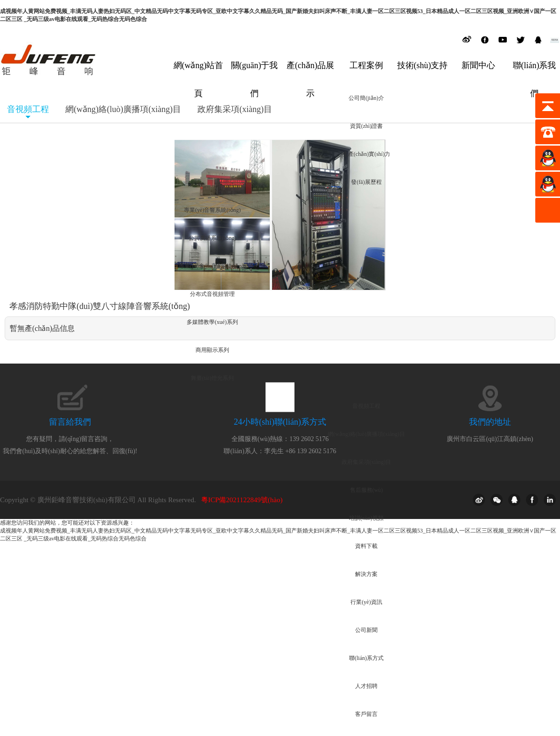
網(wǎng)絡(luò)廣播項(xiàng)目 (123, 109)
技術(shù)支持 (423, 65)
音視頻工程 (28, 109)
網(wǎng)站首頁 (199, 72)
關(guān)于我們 (255, 72)
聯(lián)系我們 (535, 72)
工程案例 (366, 65)
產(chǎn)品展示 (310, 72)
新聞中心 (478, 65)
